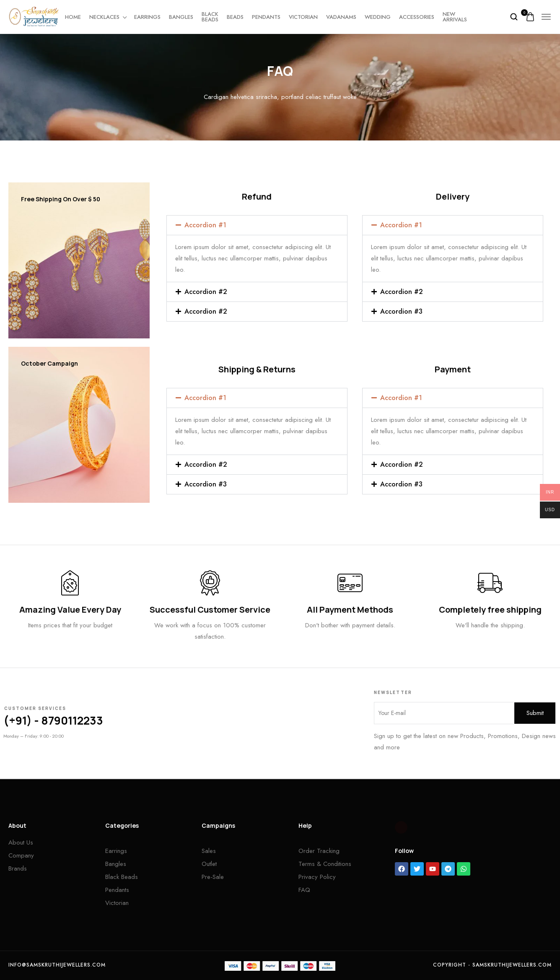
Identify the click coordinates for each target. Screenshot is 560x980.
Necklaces (108, 17)
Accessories (417, 17)
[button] (257, 225)
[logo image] (34, 16)
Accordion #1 (205, 225)
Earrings (147, 17)
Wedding (378, 17)
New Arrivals (455, 17)
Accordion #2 (206, 292)
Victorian (303, 17)
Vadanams (341, 17)
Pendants (266, 17)
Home (73, 17)
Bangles (181, 17)
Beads (235, 17)
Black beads (210, 17)
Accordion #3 (401, 311)
